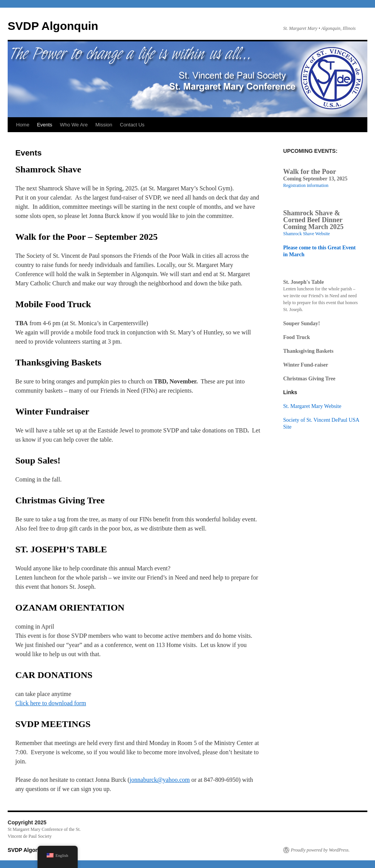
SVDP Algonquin (53, 26)
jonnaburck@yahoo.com (160, 780)
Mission (104, 125)
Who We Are (74, 125)
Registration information (306, 185)
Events (45, 125)
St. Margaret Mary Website (312, 406)
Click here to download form (51, 703)
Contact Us (132, 125)
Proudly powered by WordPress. (320, 850)
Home (23, 125)
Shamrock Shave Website (307, 234)
